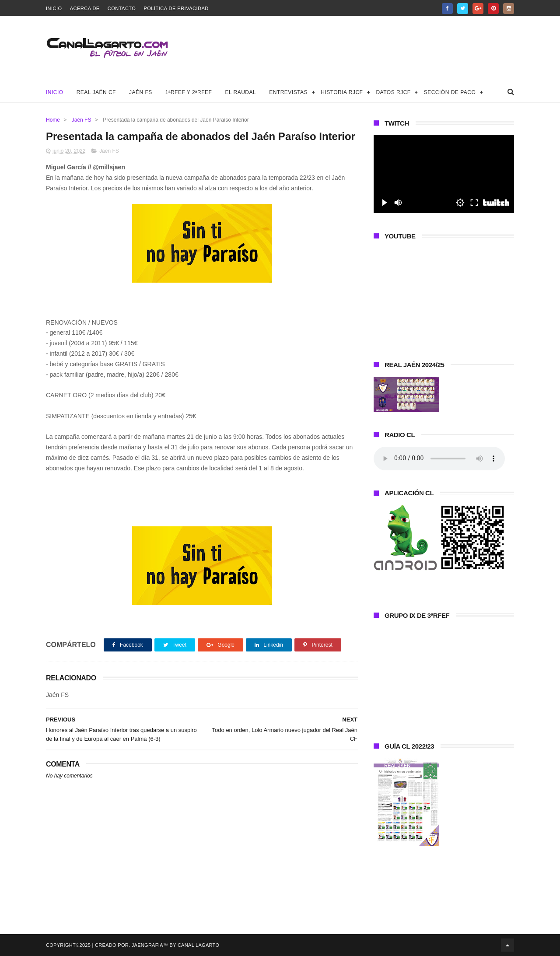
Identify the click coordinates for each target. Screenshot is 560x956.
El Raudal (240, 92)
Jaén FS (141, 92)
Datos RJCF (393, 92)
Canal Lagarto (198, 945)
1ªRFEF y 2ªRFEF (189, 92)
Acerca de (85, 8)
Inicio (54, 8)
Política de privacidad (176, 8)
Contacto (122, 8)
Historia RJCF (342, 92)
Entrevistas (288, 92)
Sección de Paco (450, 92)
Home (53, 120)
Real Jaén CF (96, 92)
